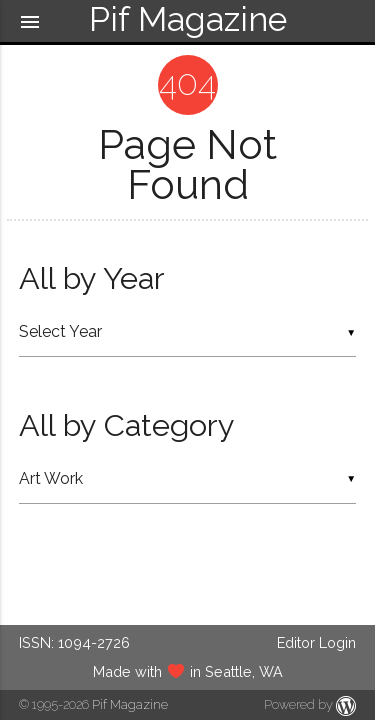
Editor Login (316, 642)
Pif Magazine (130, 704)
